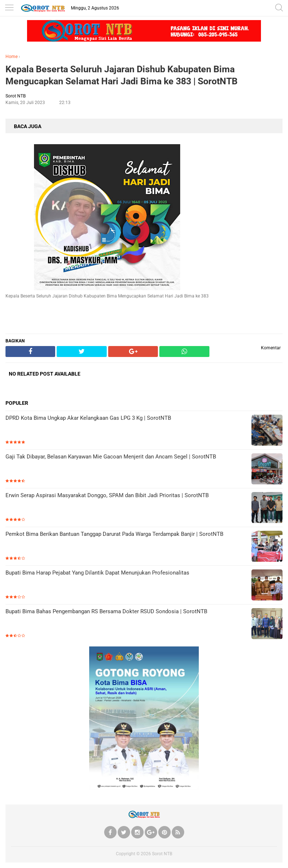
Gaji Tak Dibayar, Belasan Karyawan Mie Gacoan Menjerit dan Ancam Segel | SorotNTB (111, 457)
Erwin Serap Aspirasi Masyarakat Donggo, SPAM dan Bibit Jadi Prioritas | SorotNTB (107, 495)
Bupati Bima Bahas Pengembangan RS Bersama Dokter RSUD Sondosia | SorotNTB (106, 611)
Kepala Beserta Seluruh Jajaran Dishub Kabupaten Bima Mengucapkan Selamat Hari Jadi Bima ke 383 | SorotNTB (122, 75)
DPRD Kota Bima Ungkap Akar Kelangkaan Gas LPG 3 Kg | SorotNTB (88, 418)
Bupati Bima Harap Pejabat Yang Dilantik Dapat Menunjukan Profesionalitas (97, 573)
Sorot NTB (162, 854)
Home (12, 57)
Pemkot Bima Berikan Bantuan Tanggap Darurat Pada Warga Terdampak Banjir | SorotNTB (114, 534)
